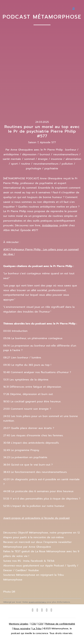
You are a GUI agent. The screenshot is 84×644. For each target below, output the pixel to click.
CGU (34, 624)
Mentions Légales (19, 624)
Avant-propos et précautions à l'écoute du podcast (36, 518)
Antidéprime (50, 225)
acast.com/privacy (38, 602)
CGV (41, 624)
